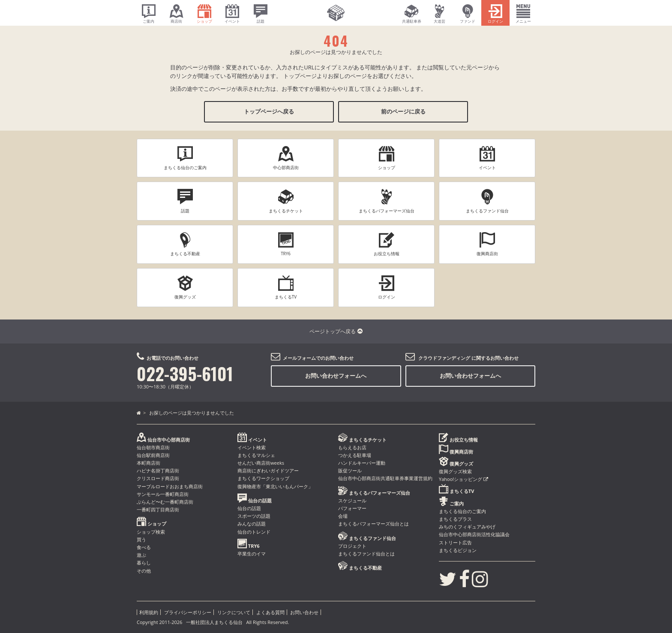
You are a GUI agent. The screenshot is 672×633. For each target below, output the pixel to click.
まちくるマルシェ (256, 455)
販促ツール (350, 470)
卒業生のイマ (252, 554)
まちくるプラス (455, 519)
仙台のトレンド (254, 532)
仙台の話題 (249, 508)
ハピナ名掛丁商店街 (158, 470)
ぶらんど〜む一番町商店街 (165, 502)
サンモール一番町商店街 (163, 494)
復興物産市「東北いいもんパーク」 (275, 486)
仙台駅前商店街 (153, 455)
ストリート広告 (455, 542)
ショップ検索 (151, 532)
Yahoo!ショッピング (463, 479)
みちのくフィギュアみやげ (467, 527)
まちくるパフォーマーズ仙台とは (373, 524)
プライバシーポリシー (188, 612)
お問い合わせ (304, 612)
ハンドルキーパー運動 (362, 463)
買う (141, 539)
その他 (144, 571)
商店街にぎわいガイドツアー (268, 470)
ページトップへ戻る (336, 331)
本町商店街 (148, 463)
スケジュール (352, 500)
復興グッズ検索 (455, 471)
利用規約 (149, 612)
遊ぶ (141, 555)
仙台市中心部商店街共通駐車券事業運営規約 (385, 478)
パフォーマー (352, 508)
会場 (343, 516)
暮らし (144, 563)
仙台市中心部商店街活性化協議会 (474, 534)
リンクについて (234, 612)
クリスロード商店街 (158, 478)
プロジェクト (352, 546)
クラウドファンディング (444, 358)
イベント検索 (252, 447)
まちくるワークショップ (263, 478)
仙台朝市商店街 (153, 447)
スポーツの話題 (254, 516)
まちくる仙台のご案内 (462, 511)
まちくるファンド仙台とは (366, 554)
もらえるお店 (352, 447)
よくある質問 (270, 612)
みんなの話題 (252, 524)
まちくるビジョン (458, 550)
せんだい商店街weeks (261, 463)
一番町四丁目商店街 (158, 509)
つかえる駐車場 (355, 455)
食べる (144, 547)
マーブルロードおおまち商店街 (170, 486)
